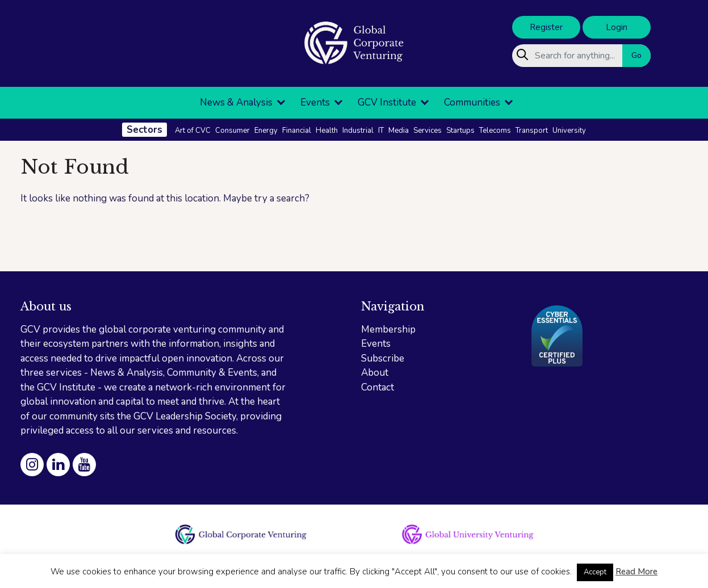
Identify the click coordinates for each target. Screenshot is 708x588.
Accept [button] (595, 572)
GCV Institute (387, 102)
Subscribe (383, 358)
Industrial (358, 131)
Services (428, 131)
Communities (472, 102)
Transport (532, 131)
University (569, 131)
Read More (636, 572)
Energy (266, 131)
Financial (297, 131)
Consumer (232, 131)
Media (399, 131)
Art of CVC (193, 131)
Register (546, 27)
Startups (460, 131)
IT (381, 131)
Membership (388, 329)
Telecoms (495, 131)
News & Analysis (236, 102)
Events (315, 102)
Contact (378, 387)
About (375, 373)
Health (327, 131)
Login (617, 27)
